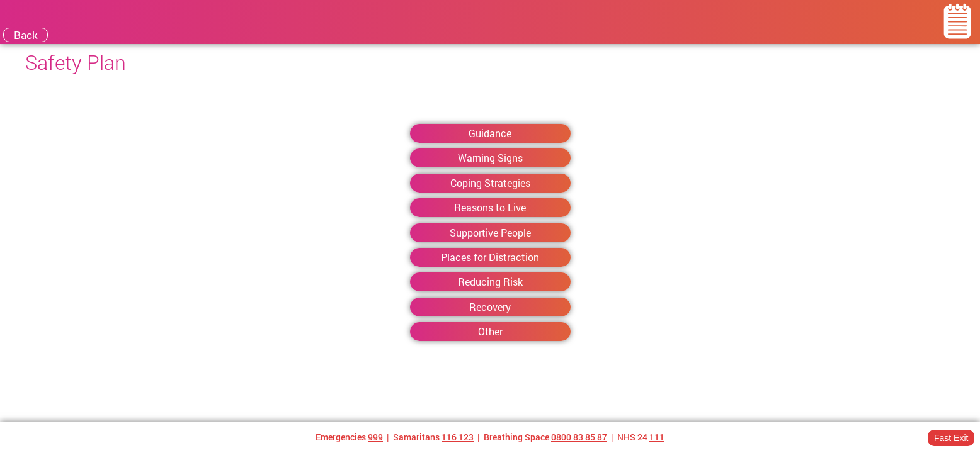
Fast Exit (951, 438)
